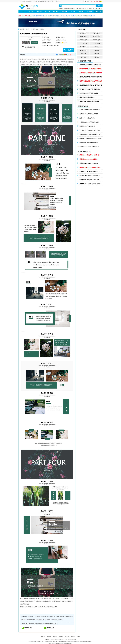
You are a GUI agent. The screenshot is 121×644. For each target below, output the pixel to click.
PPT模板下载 (83, 43)
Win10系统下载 (99, 9)
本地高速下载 (28, 628)
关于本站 (43, 637)
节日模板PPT (83, 37)
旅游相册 (70, 601)
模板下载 (99, 1)
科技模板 (96, 57)
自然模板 (96, 54)
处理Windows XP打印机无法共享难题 (89, 147)
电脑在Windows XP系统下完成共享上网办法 (90, 135)
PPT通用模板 (83, 47)
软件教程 (87, 1)
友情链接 (55, 637)
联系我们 (73, 637)
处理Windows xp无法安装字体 (87, 118)
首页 (83, 1)
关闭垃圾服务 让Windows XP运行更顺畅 (90, 130)
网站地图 (67, 637)
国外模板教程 (34, 29)
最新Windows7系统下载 (70, 9)
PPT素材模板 (83, 40)
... (91, 65)
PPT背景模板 (96, 37)
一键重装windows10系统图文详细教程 (89, 122)
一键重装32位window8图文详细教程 (89, 143)
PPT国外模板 (96, 43)
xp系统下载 (92, 9)
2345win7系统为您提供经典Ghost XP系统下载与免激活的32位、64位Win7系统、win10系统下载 (39, 1)
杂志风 (22, 604)
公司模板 (83, 57)
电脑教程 (49, 637)
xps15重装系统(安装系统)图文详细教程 (90, 110)
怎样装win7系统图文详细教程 (87, 126)
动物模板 (96, 47)
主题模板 (96, 50)
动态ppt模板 (83, 50)
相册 (66, 601)
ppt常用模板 (83, 33)
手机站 (78, 637)
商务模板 (83, 54)
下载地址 (68, 50)
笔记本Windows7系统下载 (82, 9)
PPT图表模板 (96, 40)
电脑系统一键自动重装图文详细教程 (89, 114)
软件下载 (93, 1)
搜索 (99, 6)
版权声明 (61, 637)
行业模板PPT (96, 33)
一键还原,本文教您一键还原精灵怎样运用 (90, 139)
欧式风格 (26, 604)
